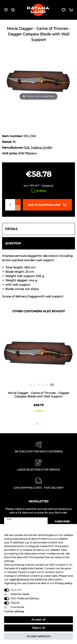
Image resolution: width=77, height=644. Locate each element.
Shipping (48, 186)
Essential (16, 590)
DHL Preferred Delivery (25, 598)
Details (11, 229)
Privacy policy (63, 583)
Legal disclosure (19, 579)
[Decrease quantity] (18, 208)
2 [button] (40, 424)
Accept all (38, 620)
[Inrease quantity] (18, 202)
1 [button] (37, 424)
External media (20, 594)
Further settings (14, 611)
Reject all (39, 628)
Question (13, 243)
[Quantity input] (10, 205)
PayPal (15, 603)
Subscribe (60, 521)
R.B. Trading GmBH (38, 148)
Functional (17, 607)
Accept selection (39, 636)
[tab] (38, 229)
